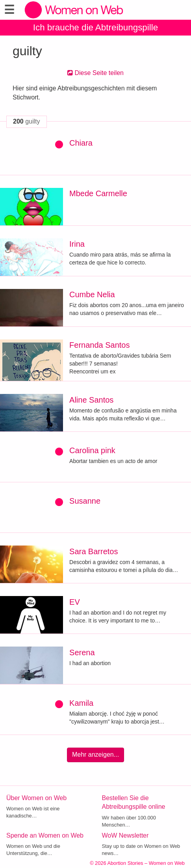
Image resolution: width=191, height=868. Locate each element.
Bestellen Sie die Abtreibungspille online (134, 802)
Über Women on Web (36, 798)
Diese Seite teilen (95, 73)
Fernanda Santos (99, 345)
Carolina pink (92, 450)
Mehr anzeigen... (95, 755)
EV (75, 602)
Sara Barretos (94, 551)
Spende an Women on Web (45, 835)
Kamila (81, 703)
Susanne (85, 501)
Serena (82, 652)
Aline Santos (91, 400)
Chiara (81, 143)
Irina (77, 244)
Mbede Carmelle (98, 193)
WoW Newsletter (125, 835)
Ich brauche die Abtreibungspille (95, 27)
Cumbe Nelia (92, 294)
